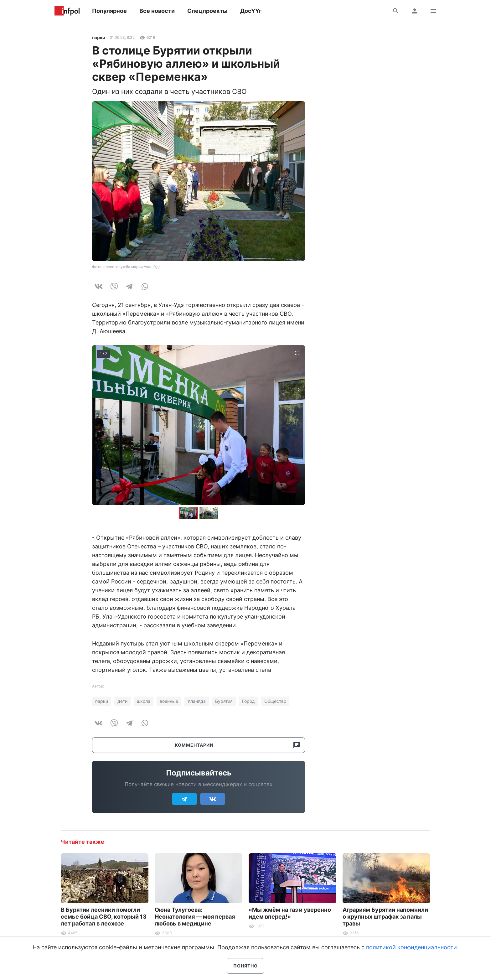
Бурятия (224, 701)
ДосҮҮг (251, 11)
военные (169, 701)
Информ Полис (67, 11)
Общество (275, 701)
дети (122, 701)
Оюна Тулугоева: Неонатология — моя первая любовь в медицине (195, 917)
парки (99, 37)
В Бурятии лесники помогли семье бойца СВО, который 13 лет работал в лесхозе (104, 917)
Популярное (109, 11)
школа (144, 701)
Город (248, 701)
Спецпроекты (207, 11)
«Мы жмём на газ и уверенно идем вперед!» (290, 913)
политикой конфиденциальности (411, 947)
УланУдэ (197, 701)
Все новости (157, 11)
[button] (209, 513)
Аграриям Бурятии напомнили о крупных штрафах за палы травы (385, 917)
